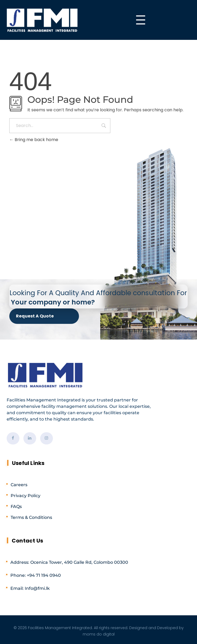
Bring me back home (34, 140)
